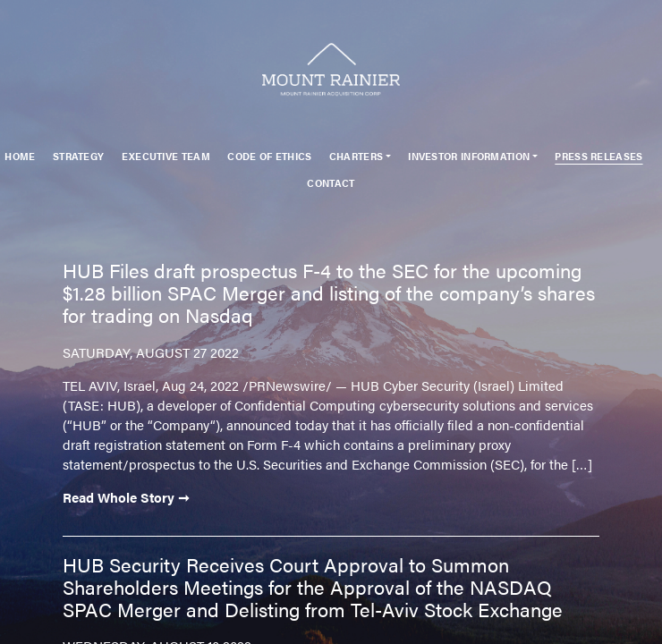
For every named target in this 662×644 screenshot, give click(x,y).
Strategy (78, 156)
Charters (356, 156)
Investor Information (469, 156)
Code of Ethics (269, 156)
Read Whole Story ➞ (126, 497)
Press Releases (598, 156)
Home (20, 156)
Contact (331, 183)
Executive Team (166, 156)
